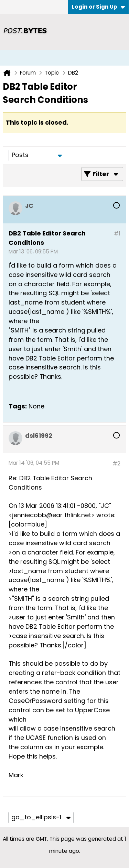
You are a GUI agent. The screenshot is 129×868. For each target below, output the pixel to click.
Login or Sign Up (98, 7)
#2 (116, 464)
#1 (117, 234)
